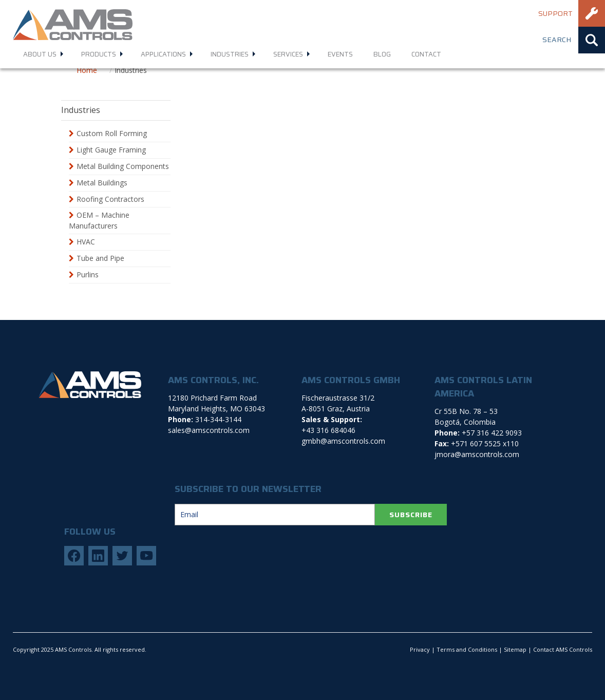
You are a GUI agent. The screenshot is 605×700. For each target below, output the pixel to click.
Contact (426, 54)
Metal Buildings (102, 183)
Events (340, 54)
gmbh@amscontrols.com (343, 441)
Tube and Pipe (100, 258)
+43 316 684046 (328, 430)
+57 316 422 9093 (492, 433)
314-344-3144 (218, 419)
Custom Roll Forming (112, 133)
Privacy (420, 649)
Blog (382, 54)
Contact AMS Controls (563, 649)
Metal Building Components (123, 166)
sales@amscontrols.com (209, 430)
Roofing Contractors (110, 199)
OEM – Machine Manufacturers (99, 220)
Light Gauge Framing (111, 150)
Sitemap (515, 649)
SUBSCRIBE (411, 515)
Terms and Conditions (467, 649)
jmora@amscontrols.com (477, 454)
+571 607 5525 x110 (485, 443)
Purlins (88, 275)
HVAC (86, 242)
